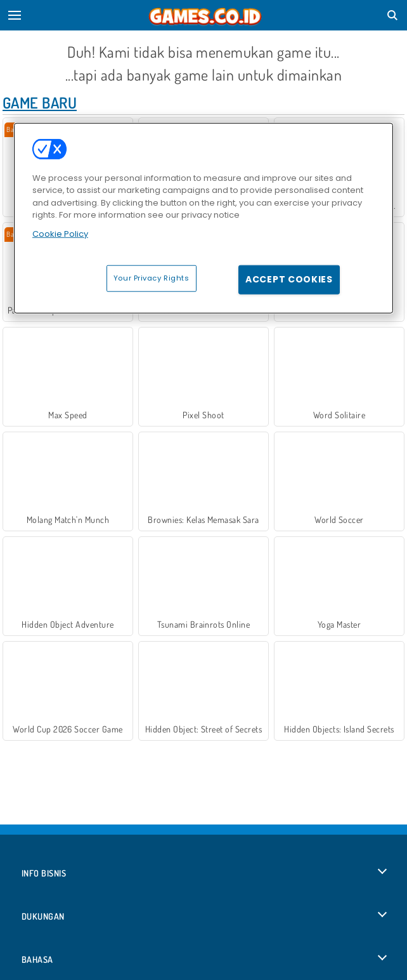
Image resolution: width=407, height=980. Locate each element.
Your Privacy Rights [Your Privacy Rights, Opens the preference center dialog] (152, 278)
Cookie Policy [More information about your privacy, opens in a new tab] (60, 233)
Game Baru (40, 103)
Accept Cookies (289, 279)
